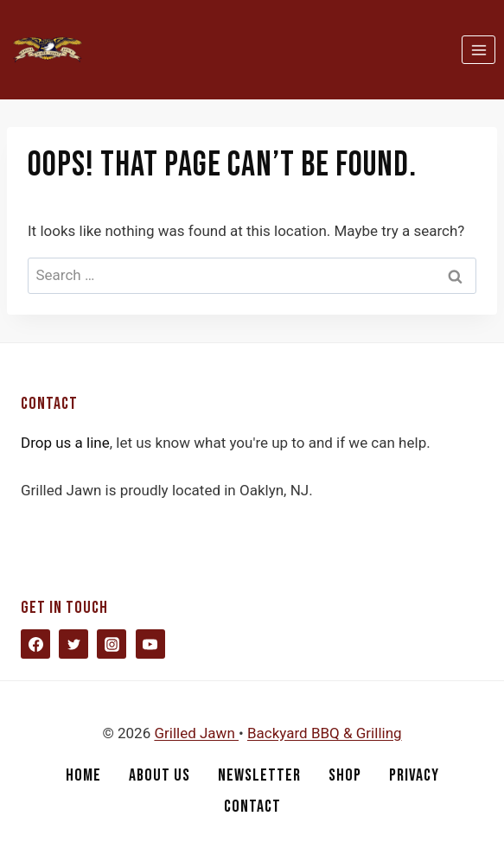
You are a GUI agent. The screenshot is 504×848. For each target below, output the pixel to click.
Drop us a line (65, 443)
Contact (252, 807)
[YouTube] (150, 644)
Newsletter (259, 775)
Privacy (414, 775)
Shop (345, 775)
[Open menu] (478, 50)
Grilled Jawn (196, 733)
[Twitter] (73, 644)
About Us (159, 775)
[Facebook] (35, 644)
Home (83, 775)
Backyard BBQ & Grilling (325, 733)
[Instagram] (112, 644)
